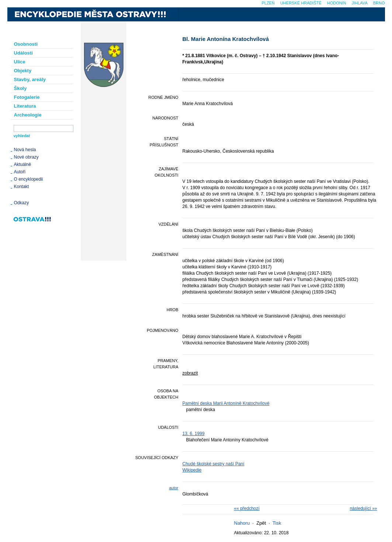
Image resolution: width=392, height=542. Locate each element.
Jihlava (360, 3)
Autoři (20, 172)
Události (23, 53)
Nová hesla (25, 150)
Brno (379, 3)
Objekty (23, 71)
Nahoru (242, 523)
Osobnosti (26, 44)
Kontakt (22, 187)
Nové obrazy (26, 157)
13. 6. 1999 (194, 434)
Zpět (261, 523)
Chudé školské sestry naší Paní (214, 464)
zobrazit (190, 373)
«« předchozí (247, 508)
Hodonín (337, 3)
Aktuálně (23, 164)
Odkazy (22, 203)
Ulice (20, 62)
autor (174, 488)
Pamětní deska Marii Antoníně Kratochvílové (226, 403)
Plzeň (268, 3)
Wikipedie (192, 470)
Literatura (25, 106)
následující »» (363, 508)
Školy (20, 88)
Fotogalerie (27, 97)
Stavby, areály (30, 79)
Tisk (277, 523)
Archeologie (28, 115)
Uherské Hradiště (301, 3)
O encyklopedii (29, 179)
